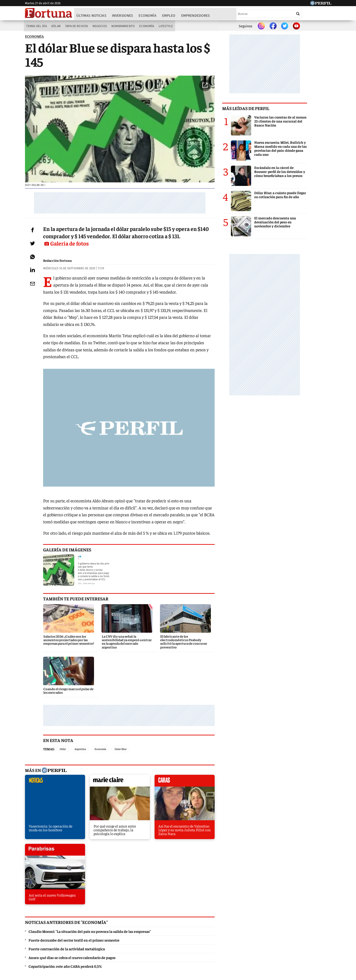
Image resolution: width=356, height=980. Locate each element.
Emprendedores (196, 16)
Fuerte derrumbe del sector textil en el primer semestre (74, 829)
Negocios (99, 26)
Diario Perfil (49, 928)
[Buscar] (298, 14)
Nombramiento (123, 26)
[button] (229, 89)
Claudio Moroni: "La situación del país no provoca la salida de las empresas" (90, 821)
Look (225, 928)
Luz (239, 928)
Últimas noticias (92, 16)
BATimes (309, 928)
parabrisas (214, 739)
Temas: (56, 706)
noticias (50, 739)
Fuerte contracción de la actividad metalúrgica (67, 838)
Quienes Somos (130, 945)
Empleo (169, 16)
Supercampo (204, 928)
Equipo (198, 945)
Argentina (87, 706)
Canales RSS (103, 945)
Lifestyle (167, 26)
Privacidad (179, 945)
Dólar (55, 26)
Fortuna (138, 928)
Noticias (90, 928)
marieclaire (104, 739)
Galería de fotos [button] (214, 254)
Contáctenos (157, 945)
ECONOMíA (34, 38)
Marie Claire (114, 928)
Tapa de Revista (76, 26)
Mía (252, 928)
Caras (71, 928)
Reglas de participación (226, 945)
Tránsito (256, 945)
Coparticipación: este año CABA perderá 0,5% (65, 856)
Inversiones (123, 16)
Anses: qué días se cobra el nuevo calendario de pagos (72, 847)
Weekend (179, 928)
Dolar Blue (127, 706)
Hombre (158, 928)
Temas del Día (35, 26)
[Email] (36, 301)
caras (159, 739)
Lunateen (270, 928)
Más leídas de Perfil (270, 110)
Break (290, 928)
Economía (148, 16)
